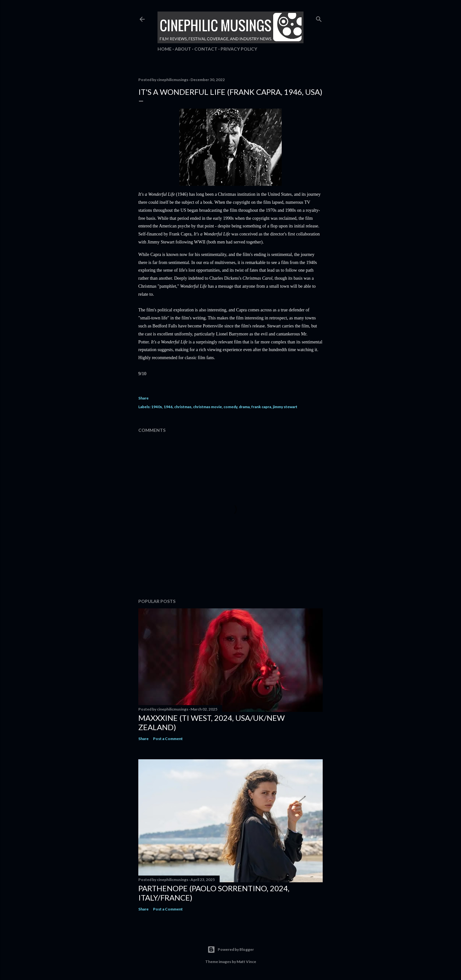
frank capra (261, 407)
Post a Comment (168, 739)
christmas (183, 407)
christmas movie (207, 407)
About (183, 49)
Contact (206, 49)
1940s (157, 407)
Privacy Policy (239, 49)
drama (244, 407)
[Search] (319, 18)
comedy (230, 407)
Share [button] (143, 398)
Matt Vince (246, 962)
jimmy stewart (285, 407)
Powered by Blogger (231, 950)
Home (165, 49)
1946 (168, 407)
